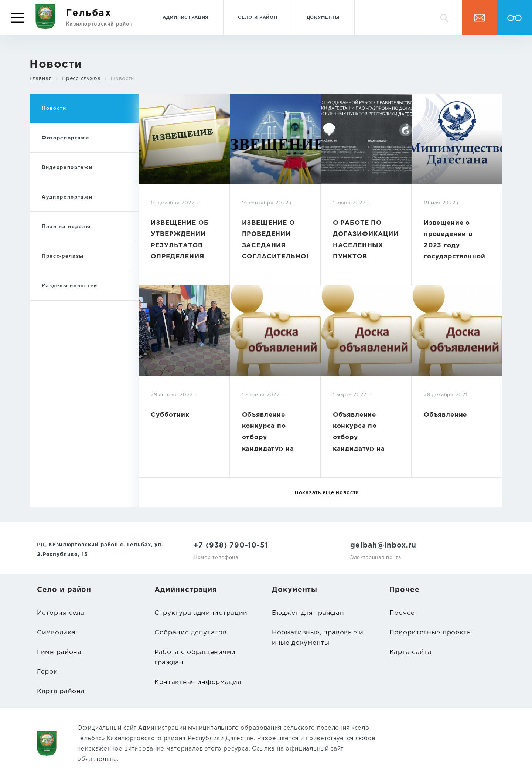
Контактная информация (198, 682)
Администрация (186, 18)
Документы (323, 18)
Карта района (61, 692)
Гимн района (59, 652)
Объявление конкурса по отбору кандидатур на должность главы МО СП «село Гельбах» (273, 449)
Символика (56, 633)
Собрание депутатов (191, 633)
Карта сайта (411, 652)
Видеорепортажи (67, 167)
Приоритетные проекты (431, 633)
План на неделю (66, 226)
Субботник (170, 415)
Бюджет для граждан (308, 613)
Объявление (446, 415)
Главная (41, 78)
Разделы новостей (70, 286)
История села (61, 613)
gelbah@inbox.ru (383, 546)
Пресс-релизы (63, 256)
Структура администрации (201, 613)
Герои (47, 672)
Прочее (402, 613)
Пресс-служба (81, 78)
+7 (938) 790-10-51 (231, 546)
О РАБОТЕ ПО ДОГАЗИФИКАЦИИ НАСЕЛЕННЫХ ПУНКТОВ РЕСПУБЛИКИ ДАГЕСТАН (366, 251)
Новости (122, 78)
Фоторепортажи (66, 138)
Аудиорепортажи (67, 197)
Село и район (258, 18)
